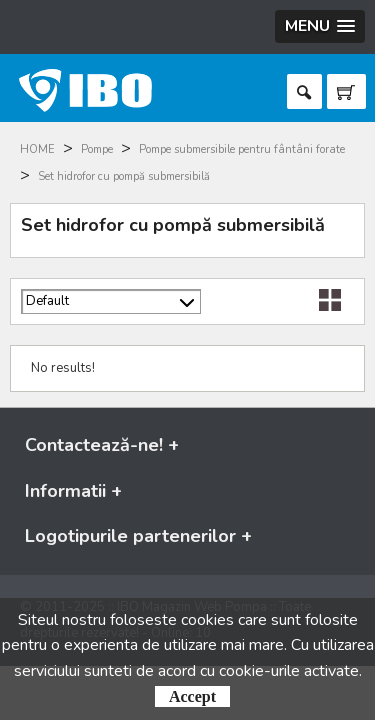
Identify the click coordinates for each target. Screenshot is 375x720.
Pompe (97, 149)
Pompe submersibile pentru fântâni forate (242, 149)
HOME (37, 149)
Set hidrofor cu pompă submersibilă (124, 176)
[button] (320, 26)
